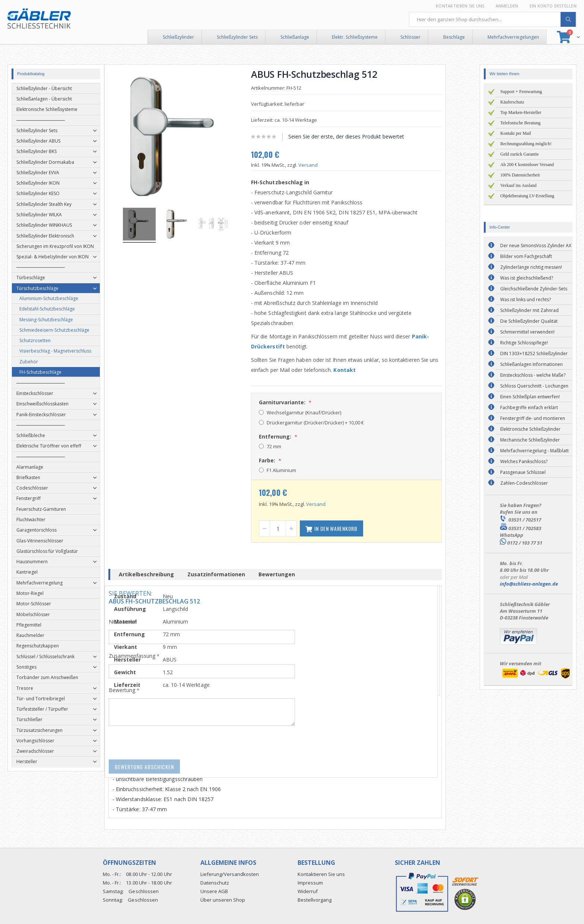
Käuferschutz (512, 102)
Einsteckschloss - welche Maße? (533, 375)
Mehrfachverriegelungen (513, 37)
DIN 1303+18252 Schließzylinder (534, 353)
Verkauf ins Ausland (518, 185)
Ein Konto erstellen (553, 6)
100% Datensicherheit (520, 175)
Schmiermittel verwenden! (527, 332)
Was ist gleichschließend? (527, 278)
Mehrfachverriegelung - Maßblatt (534, 451)
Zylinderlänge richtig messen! (531, 267)
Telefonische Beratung (520, 123)
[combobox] (493, 19)
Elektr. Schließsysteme (355, 37)
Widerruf (308, 891)
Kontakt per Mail (516, 133)
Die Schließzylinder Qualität (529, 321)
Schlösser (410, 37)
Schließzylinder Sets (237, 37)
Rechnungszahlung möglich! (526, 144)
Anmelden (507, 6)
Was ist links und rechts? (526, 299)
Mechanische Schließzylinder (530, 440)
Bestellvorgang (315, 900)
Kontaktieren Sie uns (460, 6)
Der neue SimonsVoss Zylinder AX (536, 246)
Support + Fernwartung (521, 92)
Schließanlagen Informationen (531, 364)
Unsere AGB (214, 891)
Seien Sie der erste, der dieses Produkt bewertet (363, 136)
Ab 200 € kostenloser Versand (527, 165)
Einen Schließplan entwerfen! (530, 397)
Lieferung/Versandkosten (230, 874)
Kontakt (362, 370)
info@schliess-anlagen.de (529, 584)
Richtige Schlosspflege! (524, 343)
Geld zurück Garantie (519, 154)
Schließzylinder (178, 37)
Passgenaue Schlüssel (523, 472)
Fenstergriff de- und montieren (533, 418)
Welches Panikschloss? (524, 461)
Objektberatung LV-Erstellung (527, 196)
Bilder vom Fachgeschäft (526, 256)
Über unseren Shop (223, 900)
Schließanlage (295, 37)
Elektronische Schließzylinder (530, 429)
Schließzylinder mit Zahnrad (529, 310)
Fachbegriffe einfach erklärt (529, 407)
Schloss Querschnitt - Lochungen (534, 386)
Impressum (310, 883)
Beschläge (454, 37)
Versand (325, 165)
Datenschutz (215, 883)
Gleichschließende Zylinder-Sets (534, 289)
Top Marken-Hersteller (521, 112)
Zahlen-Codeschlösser (524, 483)
